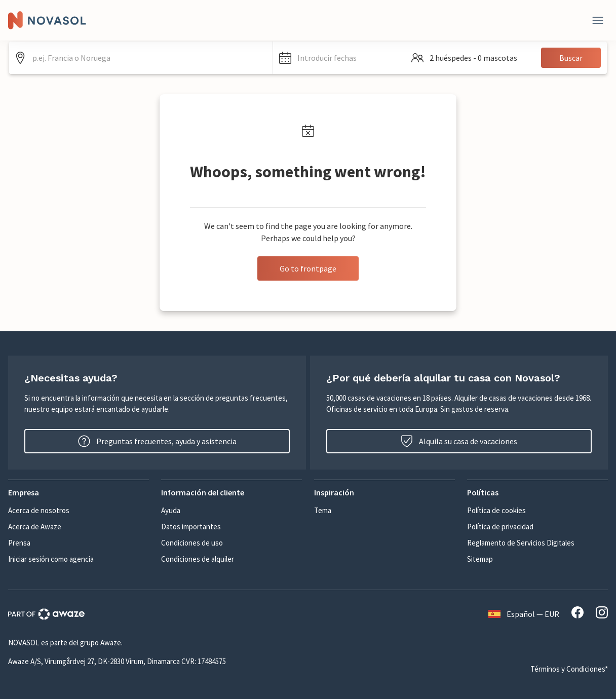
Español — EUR (524, 614)
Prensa (19, 543)
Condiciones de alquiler (198, 559)
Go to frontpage (308, 268)
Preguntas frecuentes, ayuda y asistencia (157, 441)
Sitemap (480, 559)
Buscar (571, 58)
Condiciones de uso (192, 543)
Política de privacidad (500, 527)
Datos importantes (191, 527)
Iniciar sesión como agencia (51, 559)
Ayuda (171, 510)
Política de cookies (496, 510)
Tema (323, 510)
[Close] (598, 20)
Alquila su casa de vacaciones (459, 441)
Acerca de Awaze (35, 527)
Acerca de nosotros (39, 510)
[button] (339, 58)
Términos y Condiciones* (569, 669)
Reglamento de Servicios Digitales (521, 543)
